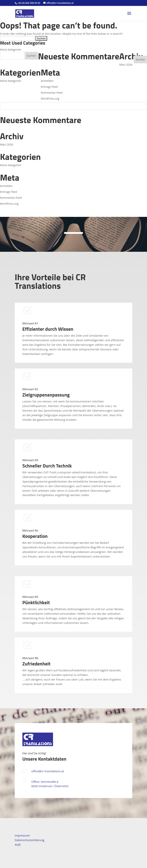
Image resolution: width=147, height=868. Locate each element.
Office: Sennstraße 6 (45, 782)
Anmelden (6, 186)
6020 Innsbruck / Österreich (50, 786)
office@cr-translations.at (48, 771)
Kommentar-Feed (11, 198)
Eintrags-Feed (9, 192)
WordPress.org (9, 204)
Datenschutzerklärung (30, 840)
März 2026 (7, 144)
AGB (18, 845)
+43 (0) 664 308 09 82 (29, 3)
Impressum (22, 835)
